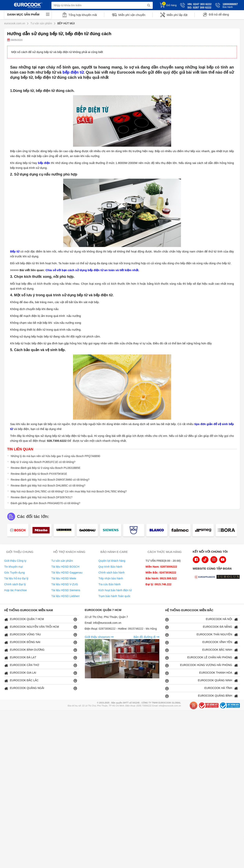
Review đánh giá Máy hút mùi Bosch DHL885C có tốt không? (48, 486)
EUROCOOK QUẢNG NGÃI (41, 688)
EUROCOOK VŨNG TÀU (41, 635)
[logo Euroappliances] (205, 577)
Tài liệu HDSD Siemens (66, 590)
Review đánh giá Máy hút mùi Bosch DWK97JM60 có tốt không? (50, 480)
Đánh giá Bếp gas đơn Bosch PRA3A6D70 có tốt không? (46, 503)
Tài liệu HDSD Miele (64, 578)
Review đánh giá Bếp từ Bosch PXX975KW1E (39, 474)
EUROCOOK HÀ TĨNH (202, 688)
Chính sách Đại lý (15, 584)
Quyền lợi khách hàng (112, 561)
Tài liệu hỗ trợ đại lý (16, 578)
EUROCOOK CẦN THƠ (41, 665)
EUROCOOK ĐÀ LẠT (41, 658)
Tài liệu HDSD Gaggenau (67, 573)
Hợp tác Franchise (16, 590)
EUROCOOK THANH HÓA (202, 673)
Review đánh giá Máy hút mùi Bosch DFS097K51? (42, 497)
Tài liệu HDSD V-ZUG (65, 584)
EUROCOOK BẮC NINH (202, 650)
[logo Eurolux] (229, 577)
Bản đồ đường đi (146, 637)
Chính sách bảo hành (112, 573)
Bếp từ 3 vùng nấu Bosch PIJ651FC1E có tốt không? (43, 462)
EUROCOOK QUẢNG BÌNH (202, 696)
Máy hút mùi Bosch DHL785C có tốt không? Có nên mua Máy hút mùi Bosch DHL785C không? (69, 491)
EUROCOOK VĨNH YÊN (202, 642)
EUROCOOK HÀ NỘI (202, 619)
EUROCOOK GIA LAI (41, 673)
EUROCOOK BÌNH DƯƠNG (41, 650)
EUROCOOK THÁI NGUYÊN (202, 635)
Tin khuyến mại (14, 567)
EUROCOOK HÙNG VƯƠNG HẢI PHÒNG (202, 665)
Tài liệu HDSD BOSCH (65, 567)
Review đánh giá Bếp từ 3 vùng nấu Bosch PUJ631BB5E (46, 468)
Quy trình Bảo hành (111, 567)
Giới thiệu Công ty (15, 561)
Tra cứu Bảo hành (110, 584)
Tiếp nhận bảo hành (111, 578)
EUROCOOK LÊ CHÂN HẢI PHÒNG (202, 658)
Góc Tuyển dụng (15, 573)
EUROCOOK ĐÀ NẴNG (202, 627)
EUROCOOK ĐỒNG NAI (41, 642)
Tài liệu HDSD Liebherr (66, 596)
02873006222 (108, 629)
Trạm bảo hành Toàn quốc (115, 596)
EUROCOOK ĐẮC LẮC (41, 681)
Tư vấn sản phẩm (62, 561)
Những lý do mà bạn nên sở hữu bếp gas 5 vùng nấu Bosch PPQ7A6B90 (56, 456)
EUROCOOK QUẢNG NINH (202, 681)
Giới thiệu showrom (99, 637)
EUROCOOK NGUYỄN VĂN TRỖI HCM (41, 627)
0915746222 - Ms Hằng (142, 629)
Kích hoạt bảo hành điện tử (115, 590)
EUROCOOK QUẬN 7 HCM (41, 619)
